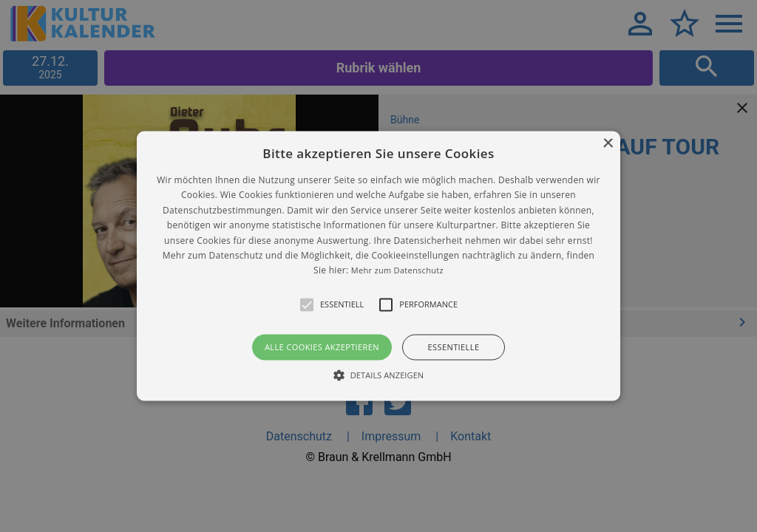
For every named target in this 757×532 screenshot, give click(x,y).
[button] (378, 266)
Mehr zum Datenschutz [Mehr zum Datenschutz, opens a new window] (397, 271)
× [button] (607, 144)
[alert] (378, 266)
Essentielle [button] (454, 347)
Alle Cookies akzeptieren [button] (322, 347)
